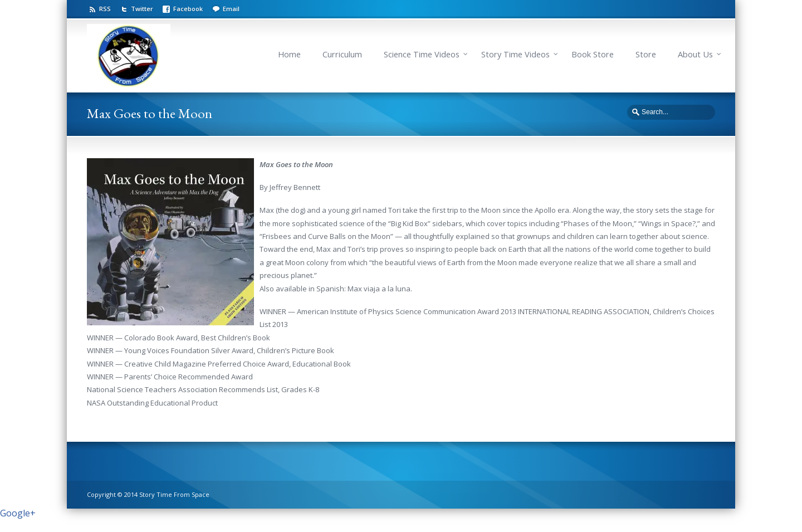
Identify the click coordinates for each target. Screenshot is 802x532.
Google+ (18, 513)
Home (289, 54)
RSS (105, 9)
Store (646, 54)
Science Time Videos (422, 54)
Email (231, 9)
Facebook (188, 9)
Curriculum (342, 54)
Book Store (593, 54)
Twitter (142, 9)
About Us (695, 54)
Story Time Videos (515, 54)
